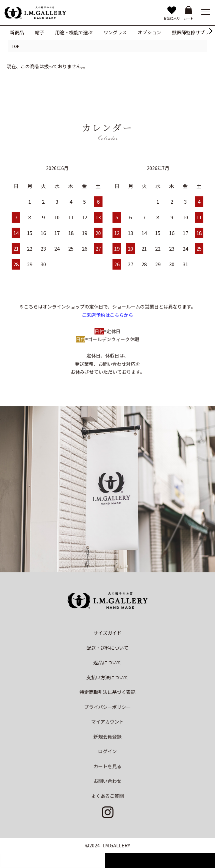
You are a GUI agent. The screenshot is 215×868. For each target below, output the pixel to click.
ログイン (107, 751)
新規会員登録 (107, 737)
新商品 (17, 32)
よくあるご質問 (107, 796)
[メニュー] (205, 12)
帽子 (40, 32)
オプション (149, 32)
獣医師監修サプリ (191, 32)
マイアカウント (107, 722)
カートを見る (107, 766)
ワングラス (115, 32)
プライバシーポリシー (107, 707)
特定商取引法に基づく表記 (107, 692)
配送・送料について (107, 648)
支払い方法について (107, 677)
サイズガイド (107, 633)
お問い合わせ (107, 781)
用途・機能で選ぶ (74, 32)
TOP (16, 46)
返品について (107, 662)
